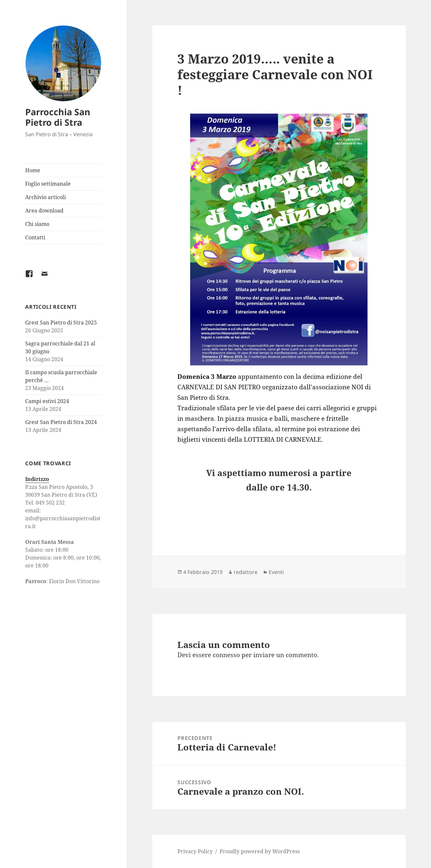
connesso (226, 655)
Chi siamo (37, 224)
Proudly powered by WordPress (260, 851)
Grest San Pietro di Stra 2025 (61, 323)
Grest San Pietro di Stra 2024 (61, 422)
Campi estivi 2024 (47, 401)
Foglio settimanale (48, 184)
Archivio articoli (45, 197)
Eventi (276, 572)
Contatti (35, 237)
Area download (44, 211)
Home (33, 170)
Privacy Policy (195, 851)
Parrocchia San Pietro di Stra (58, 117)
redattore (246, 572)
